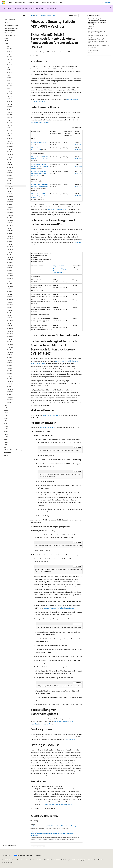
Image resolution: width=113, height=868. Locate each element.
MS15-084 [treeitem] (10, 183)
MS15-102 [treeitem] (10, 136)
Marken (100, 860)
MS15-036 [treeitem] (10, 310)
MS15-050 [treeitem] (10, 273)
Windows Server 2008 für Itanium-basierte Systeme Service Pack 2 (39, 174)
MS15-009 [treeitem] (10, 381)
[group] (60, 451)
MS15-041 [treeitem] (10, 297)
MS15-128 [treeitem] (10, 67)
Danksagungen (92, 48)
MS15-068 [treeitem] (10, 226)
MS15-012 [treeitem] (10, 373)
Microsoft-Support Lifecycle (39, 122)
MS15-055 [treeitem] (10, 260)
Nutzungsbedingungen (79, 860)
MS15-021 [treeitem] (10, 350)
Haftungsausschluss (93, 50)
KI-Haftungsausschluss (9, 860)
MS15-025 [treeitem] (10, 339)
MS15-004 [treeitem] (10, 395)
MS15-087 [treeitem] (10, 175)
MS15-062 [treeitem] (10, 241)
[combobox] (14, 19)
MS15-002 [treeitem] (10, 400)
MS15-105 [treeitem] (10, 128)
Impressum (91, 860)
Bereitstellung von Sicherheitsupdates (99, 45)
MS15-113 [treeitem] (9, 107)
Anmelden (108, 2)
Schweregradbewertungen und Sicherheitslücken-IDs (97, 32)
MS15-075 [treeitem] (10, 207)
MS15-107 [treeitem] (10, 123)
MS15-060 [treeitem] (10, 247)
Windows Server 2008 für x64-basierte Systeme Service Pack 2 (40, 166)
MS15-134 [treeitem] (10, 51)
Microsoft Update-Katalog (57, 209)
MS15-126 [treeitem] (10, 73)
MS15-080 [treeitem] (10, 194)
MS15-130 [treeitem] (10, 62)
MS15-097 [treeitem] (10, 149)
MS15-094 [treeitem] (10, 157)
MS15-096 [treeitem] (10, 152)
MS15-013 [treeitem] (10, 371)
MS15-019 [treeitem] (10, 355)
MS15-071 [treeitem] (10, 218)
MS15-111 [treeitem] (9, 112)
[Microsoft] (3, 3)
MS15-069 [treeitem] (10, 223)
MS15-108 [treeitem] (10, 120)
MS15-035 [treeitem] (10, 313)
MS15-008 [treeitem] (10, 384)
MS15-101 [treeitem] (9, 138)
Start (37, 15)
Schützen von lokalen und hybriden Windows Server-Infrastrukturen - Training (53, 826)
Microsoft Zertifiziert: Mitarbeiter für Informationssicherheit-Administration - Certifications (53, 834)
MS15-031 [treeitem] (10, 323)
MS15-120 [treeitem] (10, 88)
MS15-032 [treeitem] (10, 321)
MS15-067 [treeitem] (10, 228)
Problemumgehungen (47, 427)
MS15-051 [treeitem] (10, 270)
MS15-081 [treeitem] (10, 191)
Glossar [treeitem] (6, 455)
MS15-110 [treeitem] (9, 115)
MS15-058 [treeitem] (10, 252)
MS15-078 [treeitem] (10, 199)
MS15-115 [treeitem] (9, 102)
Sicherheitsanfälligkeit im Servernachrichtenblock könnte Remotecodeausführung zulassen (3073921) (97, 21)
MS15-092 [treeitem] (10, 162)
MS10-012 (78, 144)
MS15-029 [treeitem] (10, 328)
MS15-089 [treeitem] (10, 170)
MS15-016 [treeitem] (10, 363)
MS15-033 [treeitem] (10, 318)
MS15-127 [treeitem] (10, 70)
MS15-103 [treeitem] (10, 133)
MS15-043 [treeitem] (10, 292)
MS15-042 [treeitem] (10, 294)
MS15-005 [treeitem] (10, 392)
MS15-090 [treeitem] (10, 168)
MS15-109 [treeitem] (10, 117)
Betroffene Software (93, 29)
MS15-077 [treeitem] (10, 202)
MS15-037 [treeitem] (10, 307)
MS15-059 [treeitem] (10, 249)
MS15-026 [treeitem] (10, 336)
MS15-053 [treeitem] (10, 265)
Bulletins (77, 242)
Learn (32, 15)
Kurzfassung (91, 26)
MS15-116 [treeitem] (9, 99)
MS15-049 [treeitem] (10, 276)
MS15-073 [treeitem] (10, 212)
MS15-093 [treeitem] (10, 160)
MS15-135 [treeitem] (10, 49)
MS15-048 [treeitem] (10, 278)
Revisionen (91, 52)
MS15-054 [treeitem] (10, 263)
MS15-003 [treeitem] (10, 397)
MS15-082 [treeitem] (10, 189)
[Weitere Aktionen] (81, 15)
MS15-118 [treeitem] (9, 94)
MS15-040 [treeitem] (10, 300)
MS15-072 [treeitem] (10, 215)
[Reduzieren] (24, 15)
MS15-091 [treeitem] (10, 165)
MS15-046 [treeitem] (10, 284)
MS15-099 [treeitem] (10, 144)
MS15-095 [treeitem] (10, 154)
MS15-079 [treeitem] (10, 197)
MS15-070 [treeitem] (10, 220)
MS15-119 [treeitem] (9, 91)
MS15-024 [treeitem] (10, 342)
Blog (31, 860)
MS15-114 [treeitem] (9, 104)
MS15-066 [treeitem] (10, 231)
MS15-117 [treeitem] (9, 96)
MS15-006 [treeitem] (10, 389)
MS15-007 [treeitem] (10, 387)
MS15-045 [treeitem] (10, 286)
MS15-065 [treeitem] (10, 233)
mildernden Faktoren (50, 415)
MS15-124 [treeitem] (10, 78)
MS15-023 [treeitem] (10, 344)
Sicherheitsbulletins (46, 15)
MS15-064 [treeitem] (10, 236)
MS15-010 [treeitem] (10, 379)
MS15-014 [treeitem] (10, 368)
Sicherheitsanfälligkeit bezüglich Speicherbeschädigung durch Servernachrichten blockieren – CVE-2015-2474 (98, 40)
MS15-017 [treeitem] (10, 360)
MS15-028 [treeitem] (10, 331)
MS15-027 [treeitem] (10, 334)
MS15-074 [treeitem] (10, 210)
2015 (55, 15)
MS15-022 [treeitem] (10, 347)
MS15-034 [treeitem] (10, 315)
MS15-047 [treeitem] (10, 281)
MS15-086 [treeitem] (10, 178)
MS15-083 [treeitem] (10, 186)
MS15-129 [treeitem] (10, 65)
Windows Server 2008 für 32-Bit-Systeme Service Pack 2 (40, 158)
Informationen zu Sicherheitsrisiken (98, 35)
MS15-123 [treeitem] (10, 80)
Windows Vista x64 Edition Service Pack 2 (39, 149)
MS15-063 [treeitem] (10, 239)
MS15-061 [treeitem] (10, 244)
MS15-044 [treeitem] (10, 289)
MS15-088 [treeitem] (10, 173)
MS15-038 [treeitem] (10, 305)
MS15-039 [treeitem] (10, 302)
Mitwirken (39, 860)
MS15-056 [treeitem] (10, 257)
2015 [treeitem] (8, 46)
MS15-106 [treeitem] (10, 125)
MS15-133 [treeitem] (10, 54)
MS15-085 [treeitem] (10, 181)
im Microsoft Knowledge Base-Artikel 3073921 (56, 804)
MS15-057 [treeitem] (10, 255)
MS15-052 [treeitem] (10, 268)
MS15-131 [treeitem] (9, 59)
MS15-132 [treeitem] (10, 57)
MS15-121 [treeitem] (9, 86)
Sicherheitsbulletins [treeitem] (11, 36)
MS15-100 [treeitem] (10, 141)
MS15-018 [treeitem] (10, 358)
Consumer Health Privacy (62, 860)
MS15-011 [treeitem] (9, 376)
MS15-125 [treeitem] (10, 75)
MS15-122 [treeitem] (10, 83)
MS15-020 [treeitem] (10, 352)
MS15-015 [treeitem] (10, 365)
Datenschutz (47, 860)
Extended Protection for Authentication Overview (59, 608)
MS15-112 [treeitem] (9, 109)
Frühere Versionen (22, 860)
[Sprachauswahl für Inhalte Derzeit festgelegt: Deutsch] (6, 855)
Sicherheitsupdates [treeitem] (9, 23)
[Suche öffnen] (102, 3)
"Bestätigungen (69, 739)
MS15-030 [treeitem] (10, 326)
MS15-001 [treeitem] (10, 402)
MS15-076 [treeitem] (10, 204)
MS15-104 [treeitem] (10, 131)
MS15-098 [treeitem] (10, 146)
